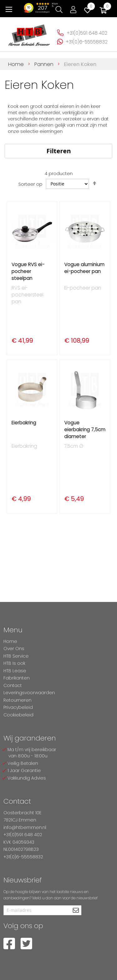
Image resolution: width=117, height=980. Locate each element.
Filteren (59, 151)
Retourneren (17, 700)
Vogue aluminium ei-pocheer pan (84, 268)
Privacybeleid (18, 707)
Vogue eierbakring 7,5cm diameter (85, 429)
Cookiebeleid (18, 715)
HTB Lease (15, 671)
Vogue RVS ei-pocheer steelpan (28, 271)
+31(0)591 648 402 (87, 33)
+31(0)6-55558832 (87, 42)
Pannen (45, 64)
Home (17, 64)
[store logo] (29, 33)
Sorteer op (30, 184)
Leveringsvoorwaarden (29, 693)
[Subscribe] (76, 911)
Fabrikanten (17, 678)
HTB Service (16, 656)
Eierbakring (24, 423)
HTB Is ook (14, 663)
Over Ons (14, 649)
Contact (13, 685)
